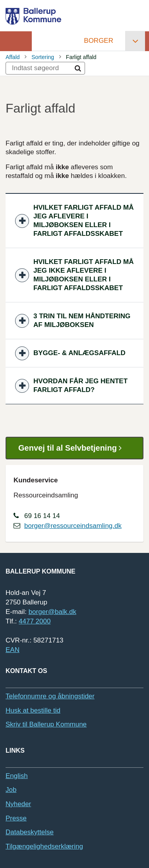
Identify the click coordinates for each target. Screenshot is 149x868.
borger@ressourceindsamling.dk (73, 526)
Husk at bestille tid (33, 710)
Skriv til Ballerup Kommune (46, 724)
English (17, 776)
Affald (13, 57)
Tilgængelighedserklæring (44, 846)
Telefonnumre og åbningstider (50, 696)
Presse (16, 818)
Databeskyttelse (30, 832)
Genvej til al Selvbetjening (73, 448)
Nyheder (18, 804)
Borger (99, 41)
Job (11, 790)
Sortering (43, 57)
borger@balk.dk (52, 612)
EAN (13, 650)
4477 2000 (35, 621)
